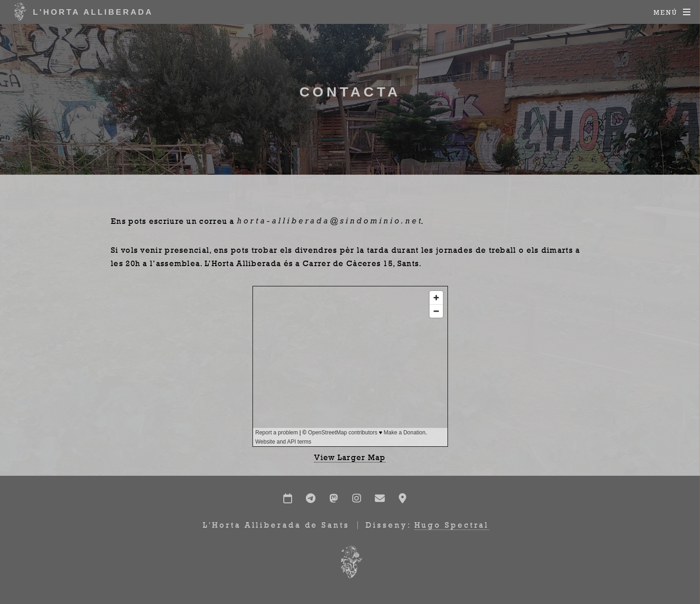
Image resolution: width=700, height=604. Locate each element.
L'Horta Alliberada (82, 11)
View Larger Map (350, 457)
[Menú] (672, 12)
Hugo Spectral (452, 525)
